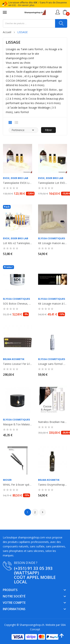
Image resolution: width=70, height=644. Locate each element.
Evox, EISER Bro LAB (16, 178)
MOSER (7, 480)
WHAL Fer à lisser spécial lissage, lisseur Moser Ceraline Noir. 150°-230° (18, 485)
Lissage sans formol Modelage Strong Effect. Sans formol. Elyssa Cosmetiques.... (53, 364)
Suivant (43, 512)
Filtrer (48, 130)
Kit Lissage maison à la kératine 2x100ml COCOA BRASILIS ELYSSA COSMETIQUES (53, 304)
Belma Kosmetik (14, 359)
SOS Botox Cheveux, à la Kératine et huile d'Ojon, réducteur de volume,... (18, 304)
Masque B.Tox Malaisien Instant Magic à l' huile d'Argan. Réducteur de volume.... (18, 424)
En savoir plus (26, 5)
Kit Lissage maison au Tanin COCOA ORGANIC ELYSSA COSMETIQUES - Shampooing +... (53, 243)
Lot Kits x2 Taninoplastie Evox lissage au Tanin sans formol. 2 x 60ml (18, 243)
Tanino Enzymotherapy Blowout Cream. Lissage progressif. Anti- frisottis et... (53, 485)
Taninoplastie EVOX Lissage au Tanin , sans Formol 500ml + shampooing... (18, 183)
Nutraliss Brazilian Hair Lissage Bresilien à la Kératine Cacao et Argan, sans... (53, 422)
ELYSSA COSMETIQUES (52, 238)
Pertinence (23, 130)
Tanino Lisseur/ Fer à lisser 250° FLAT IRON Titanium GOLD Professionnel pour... (18, 364)
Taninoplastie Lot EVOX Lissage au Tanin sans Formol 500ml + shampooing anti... (53, 183)
